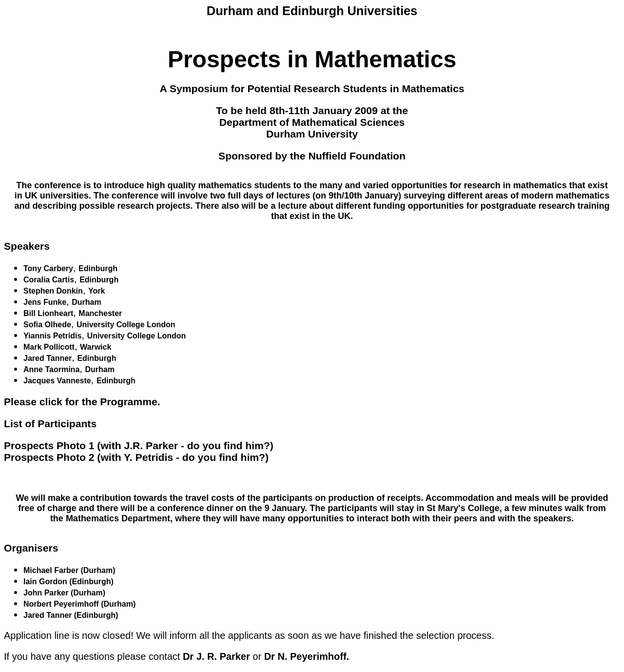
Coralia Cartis (49, 280)
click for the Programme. (100, 402)
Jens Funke (45, 302)
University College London (126, 325)
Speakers (27, 246)
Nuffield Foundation (357, 156)
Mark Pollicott (49, 347)
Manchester (100, 313)
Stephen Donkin (53, 291)
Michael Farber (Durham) (69, 570)
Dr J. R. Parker (216, 656)
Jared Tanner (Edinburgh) (71, 615)
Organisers (31, 548)
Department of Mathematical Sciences (312, 122)
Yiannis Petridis (52, 336)
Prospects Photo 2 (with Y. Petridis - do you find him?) (136, 457)
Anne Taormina (51, 369)
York (97, 291)
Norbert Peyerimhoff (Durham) (79, 604)
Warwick (96, 347)
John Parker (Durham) (64, 593)
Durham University (312, 134)
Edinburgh (98, 268)
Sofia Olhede (47, 325)
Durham (86, 302)
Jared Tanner (48, 358)
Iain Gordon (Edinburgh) (68, 582)
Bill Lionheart (48, 313)
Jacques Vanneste (57, 381)
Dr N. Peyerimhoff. (307, 656)
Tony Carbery (48, 268)
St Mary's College (463, 508)
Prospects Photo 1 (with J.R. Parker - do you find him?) (139, 445)
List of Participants (50, 424)
